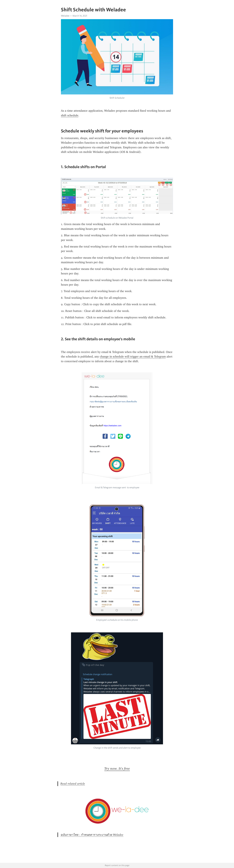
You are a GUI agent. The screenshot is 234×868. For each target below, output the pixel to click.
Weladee (65, 16)
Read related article (73, 784)
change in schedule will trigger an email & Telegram (133, 357)
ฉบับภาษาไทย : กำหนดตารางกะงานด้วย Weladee (92, 835)
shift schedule (70, 115)
